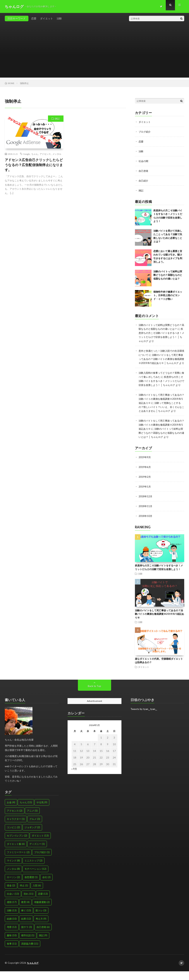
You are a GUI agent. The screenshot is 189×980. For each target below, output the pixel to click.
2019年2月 (145, 486)
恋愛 (34, 18)
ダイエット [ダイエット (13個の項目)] (40, 844)
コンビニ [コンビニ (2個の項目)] (13, 836)
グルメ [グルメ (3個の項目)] (35, 828)
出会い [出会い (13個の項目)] (13, 903)
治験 (59, 18)
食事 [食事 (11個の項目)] (12, 952)
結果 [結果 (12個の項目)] (26, 928)
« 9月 (74, 778)
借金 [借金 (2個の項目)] (11, 894)
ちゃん (35, 154)
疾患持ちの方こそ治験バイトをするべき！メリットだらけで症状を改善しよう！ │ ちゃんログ (161, 335)
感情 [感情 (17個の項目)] (12, 911)
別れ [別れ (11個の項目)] (29, 903)
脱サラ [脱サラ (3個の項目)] (27, 936)
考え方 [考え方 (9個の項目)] (41, 928)
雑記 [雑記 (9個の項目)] (43, 944)
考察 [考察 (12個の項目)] (12, 936)
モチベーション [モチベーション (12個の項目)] (35, 878)
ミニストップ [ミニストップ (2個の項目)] (33, 869)
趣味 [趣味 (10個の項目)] (12, 944)
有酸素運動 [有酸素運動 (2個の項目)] (42, 911)
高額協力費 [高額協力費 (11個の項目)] (30, 952)
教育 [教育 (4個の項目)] (25, 911)
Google (26, 154)
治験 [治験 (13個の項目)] (12, 919)
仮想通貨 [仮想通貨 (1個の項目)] (31, 886)
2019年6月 (145, 477)
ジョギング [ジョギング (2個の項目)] (32, 836)
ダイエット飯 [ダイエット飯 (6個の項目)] (16, 853)
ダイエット (47, 18)
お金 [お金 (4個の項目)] (11, 811)
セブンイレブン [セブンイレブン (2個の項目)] (17, 844)
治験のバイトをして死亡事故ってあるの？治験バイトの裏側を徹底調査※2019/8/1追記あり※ (161, 403)
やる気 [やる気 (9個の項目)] (42, 811)
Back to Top (94, 695)
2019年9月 (145, 467)
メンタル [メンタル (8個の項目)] (13, 878)
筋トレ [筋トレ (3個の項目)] (41, 919)
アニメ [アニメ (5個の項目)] (32, 819)
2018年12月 (146, 506)
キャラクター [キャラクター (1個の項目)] (16, 828)
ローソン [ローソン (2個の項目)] (13, 886)
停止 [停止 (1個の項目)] (24, 894)
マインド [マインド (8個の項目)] (13, 869)
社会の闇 (144, 160)
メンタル (57, 154)
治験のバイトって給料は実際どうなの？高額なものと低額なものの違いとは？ (168, 273)
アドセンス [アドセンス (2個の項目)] (15, 819)
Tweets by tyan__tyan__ (144, 718)
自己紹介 (144, 179)
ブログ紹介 (145, 131)
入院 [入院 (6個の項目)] (37, 894)
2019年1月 (145, 496)
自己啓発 (144, 170)
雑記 (57, 119)
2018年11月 (146, 515)
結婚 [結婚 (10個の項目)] (12, 928)
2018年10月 (146, 525)
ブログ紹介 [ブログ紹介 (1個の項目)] (42, 861)
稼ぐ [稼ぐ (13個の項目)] (26, 919)
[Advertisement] (95, 52)
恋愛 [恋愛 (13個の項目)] (43, 903)
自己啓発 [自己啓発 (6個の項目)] (43, 936)
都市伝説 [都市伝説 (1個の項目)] (28, 944)
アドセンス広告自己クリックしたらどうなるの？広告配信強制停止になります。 (34, 165)
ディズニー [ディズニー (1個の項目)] (37, 853)
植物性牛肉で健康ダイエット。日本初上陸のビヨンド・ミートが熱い (168, 294)
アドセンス (45, 154)
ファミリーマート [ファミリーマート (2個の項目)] (18, 861)
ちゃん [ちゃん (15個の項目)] (26, 811)
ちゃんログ (33, 972)
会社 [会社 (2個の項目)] (46, 886)
